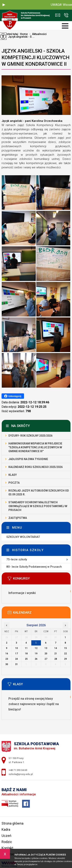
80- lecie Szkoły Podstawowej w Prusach (34, 567)
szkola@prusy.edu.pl (58, 15)
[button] (4, 5)
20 (46, 654)
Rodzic (7, 842)
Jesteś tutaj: (12, 34)
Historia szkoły (28, 550)
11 (26, 648)
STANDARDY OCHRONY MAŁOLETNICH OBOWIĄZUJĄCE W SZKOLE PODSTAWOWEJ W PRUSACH (38, 506)
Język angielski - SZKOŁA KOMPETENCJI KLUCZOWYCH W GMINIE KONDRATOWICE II (36, 57)
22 (65, 654)
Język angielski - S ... (19, 37)
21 (56, 654)
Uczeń (6, 836)
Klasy (13, 475)
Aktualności (37, 34)
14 (56, 648)
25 (26, 659)
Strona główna (12, 823)
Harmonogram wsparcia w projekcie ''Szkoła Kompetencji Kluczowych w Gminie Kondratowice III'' (35, 447)
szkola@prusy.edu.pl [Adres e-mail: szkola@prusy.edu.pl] (21, 774)
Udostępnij (13, 396)
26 (36, 659)
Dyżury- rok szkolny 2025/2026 (30, 436)
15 (65, 648)
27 (46, 659)
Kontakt (7, 848)
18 (26, 654)
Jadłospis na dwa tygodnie (28, 459)
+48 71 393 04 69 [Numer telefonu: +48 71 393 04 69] (18, 770)
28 (56, 659)
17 (17, 654)
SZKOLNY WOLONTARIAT (23, 537)
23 (7, 659)
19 (36, 654)
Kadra (6, 829)
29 (65, 659)
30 (7, 664)
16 (7, 654)
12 (36, 648)
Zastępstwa (18, 518)
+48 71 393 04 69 (66, 15)
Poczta (14, 483)
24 (17, 659)
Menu (17, 528)
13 (46, 648)
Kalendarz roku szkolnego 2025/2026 (36, 467)
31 (17, 664)
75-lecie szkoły (17, 559)
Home (24, 34)
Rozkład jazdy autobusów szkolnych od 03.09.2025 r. (39, 493)
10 (17, 648)
